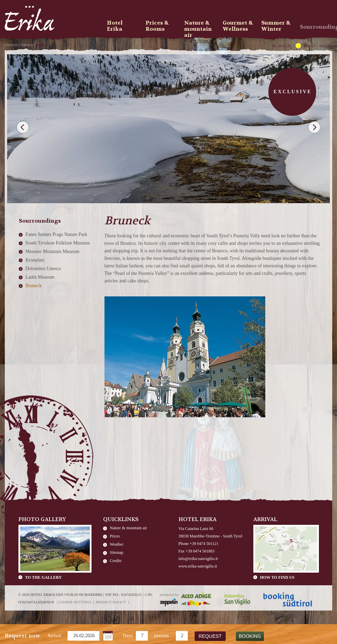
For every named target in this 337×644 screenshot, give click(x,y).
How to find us (277, 577)
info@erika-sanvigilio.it (198, 559)
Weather (117, 544)
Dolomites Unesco (43, 269)
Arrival (54, 636)
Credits (116, 561)
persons (162, 636)
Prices (115, 536)
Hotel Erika (115, 26)
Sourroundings (317, 27)
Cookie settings (75, 602)
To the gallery (44, 577)
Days (128, 636)
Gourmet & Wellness (238, 26)
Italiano (27, 45)
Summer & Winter (276, 26)
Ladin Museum (40, 277)
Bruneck (34, 286)
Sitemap (117, 552)
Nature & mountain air (129, 528)
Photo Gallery (42, 519)
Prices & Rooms (157, 26)
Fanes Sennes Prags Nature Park (57, 234)
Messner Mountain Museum (53, 251)
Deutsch (12, 45)
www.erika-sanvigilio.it (198, 566)
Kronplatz (35, 260)
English (42, 45)
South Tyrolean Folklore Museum (58, 243)
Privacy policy (111, 602)
